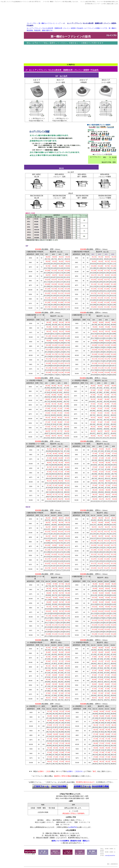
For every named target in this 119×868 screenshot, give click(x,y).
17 (27, 70)
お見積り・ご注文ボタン (75, 771)
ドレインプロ (31, 23)
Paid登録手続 (72, 827)
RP (27, 246)
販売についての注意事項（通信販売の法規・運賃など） (71, 841)
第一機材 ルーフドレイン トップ (50, 23)
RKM (28, 507)
